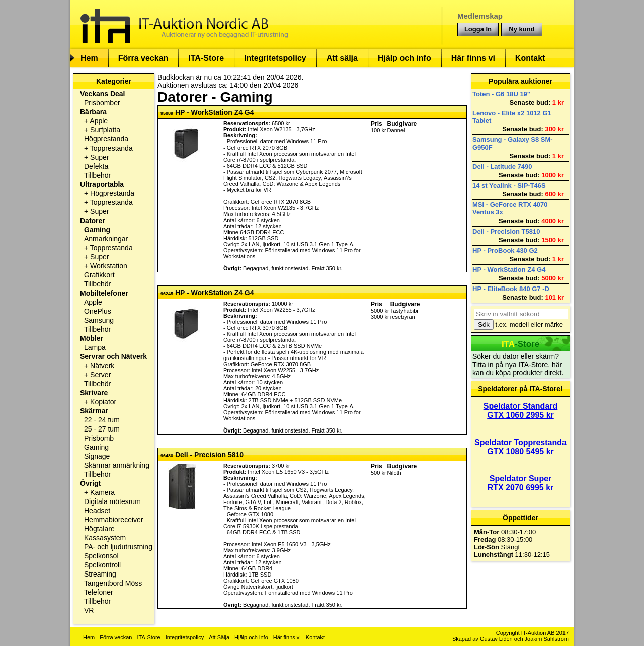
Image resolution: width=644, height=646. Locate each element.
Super (99, 157)
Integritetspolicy (275, 58)
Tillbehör (97, 175)
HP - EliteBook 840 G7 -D (511, 289)
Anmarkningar (106, 239)
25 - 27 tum (102, 429)
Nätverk (102, 366)
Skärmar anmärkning (117, 465)
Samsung (99, 320)
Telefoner (99, 592)
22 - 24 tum (102, 420)
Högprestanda (106, 139)
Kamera (102, 492)
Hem (89, 58)
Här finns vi (473, 58)
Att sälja (342, 58)
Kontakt (530, 58)
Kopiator (103, 402)
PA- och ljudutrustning (118, 547)
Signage (97, 456)
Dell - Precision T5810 (506, 231)
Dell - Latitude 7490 (502, 166)
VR (89, 610)
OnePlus (98, 311)
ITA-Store (206, 58)
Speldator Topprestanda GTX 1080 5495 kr (520, 447)
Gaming (97, 230)
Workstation (109, 266)
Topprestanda (111, 148)
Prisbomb (99, 438)
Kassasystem (105, 538)
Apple (99, 121)
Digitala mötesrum (112, 501)
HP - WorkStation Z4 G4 (509, 270)
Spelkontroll (102, 565)
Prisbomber (102, 103)
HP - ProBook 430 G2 (505, 250)
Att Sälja (219, 637)
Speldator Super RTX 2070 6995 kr (521, 483)
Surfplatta (105, 130)
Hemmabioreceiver (113, 520)
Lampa (95, 347)
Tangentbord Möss (113, 583)
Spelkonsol (101, 556)
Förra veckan (143, 58)
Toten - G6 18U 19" (501, 94)
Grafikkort (99, 275)
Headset (97, 511)
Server (100, 375)
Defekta (96, 166)
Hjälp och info (405, 58)
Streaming (100, 574)
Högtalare (99, 529)
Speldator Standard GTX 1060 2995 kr (521, 411)
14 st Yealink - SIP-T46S (509, 186)
